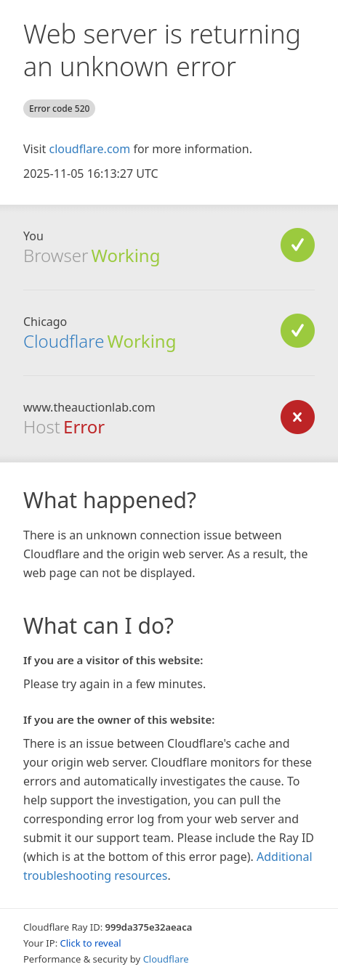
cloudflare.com (89, 149)
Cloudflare (64, 341)
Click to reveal (91, 943)
